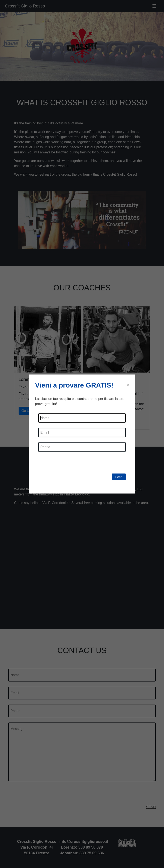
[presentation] (71, 465)
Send (119, 477)
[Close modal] (128, 385)
